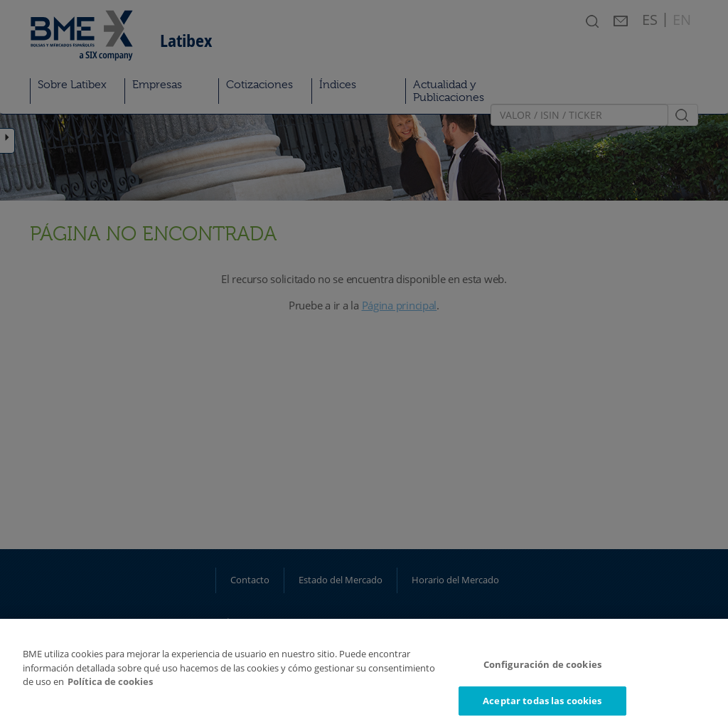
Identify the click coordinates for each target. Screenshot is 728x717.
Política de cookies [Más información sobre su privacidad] (110, 689)
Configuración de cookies (542, 671)
